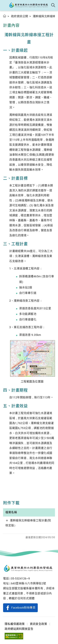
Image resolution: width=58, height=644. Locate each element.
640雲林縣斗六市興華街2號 (29, 583)
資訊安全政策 (38, 624)
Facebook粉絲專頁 (23, 608)
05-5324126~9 (20, 578)
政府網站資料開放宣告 (19, 629)
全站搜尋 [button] (53, 5)
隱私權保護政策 (15, 624)
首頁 (5, 16)
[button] (5, 5)
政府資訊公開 (20, 16)
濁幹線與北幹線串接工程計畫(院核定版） (28, 523)
